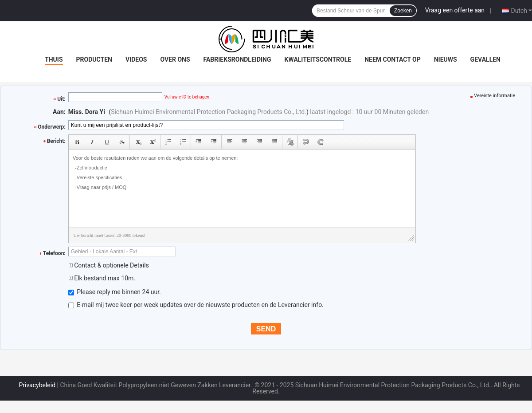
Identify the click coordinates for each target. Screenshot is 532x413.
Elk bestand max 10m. (102, 278)
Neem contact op (393, 59)
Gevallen (485, 59)
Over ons (175, 59)
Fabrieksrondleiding (237, 59)
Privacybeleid (37, 385)
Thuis (54, 59)
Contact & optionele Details (109, 265)
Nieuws (446, 59)
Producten (94, 59)
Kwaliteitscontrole (318, 59)
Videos (136, 59)
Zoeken (403, 11)
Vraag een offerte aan (455, 10)
